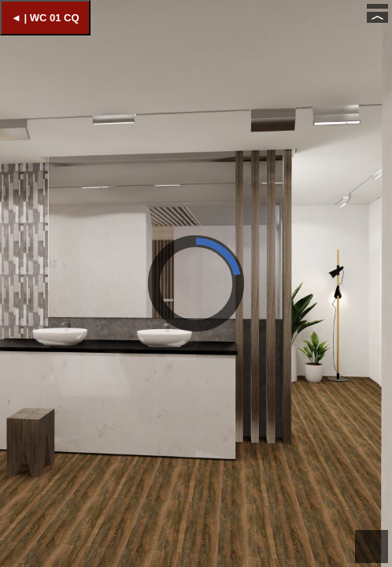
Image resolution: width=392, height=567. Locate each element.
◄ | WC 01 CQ (45, 18)
